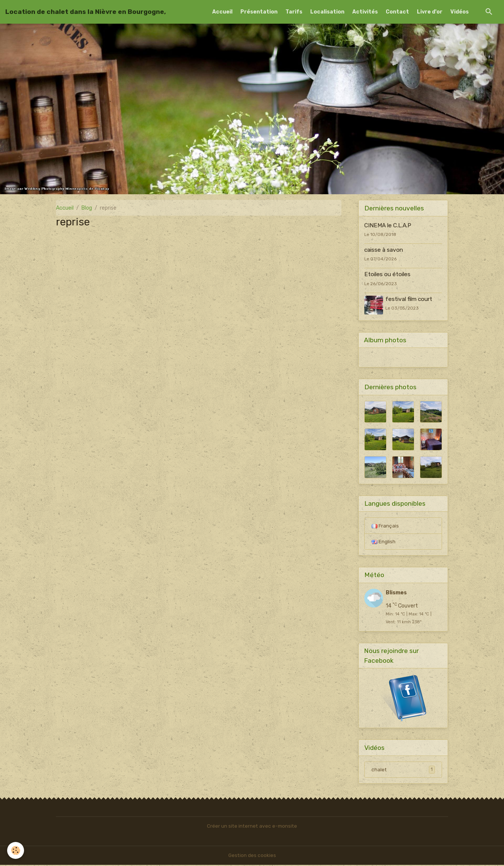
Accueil (222, 12)
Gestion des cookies (252, 856)
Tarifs (294, 12)
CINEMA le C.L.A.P (388, 225)
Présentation (259, 12)
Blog (87, 208)
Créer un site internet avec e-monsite (252, 827)
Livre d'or (430, 12)
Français (385, 526)
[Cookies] (16, 850)
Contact (397, 12)
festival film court (409, 299)
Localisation (327, 12)
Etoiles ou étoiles (387, 274)
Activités (365, 12)
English (383, 542)
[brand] (86, 12)
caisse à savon (384, 250)
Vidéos (459, 12)
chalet (403, 771)
